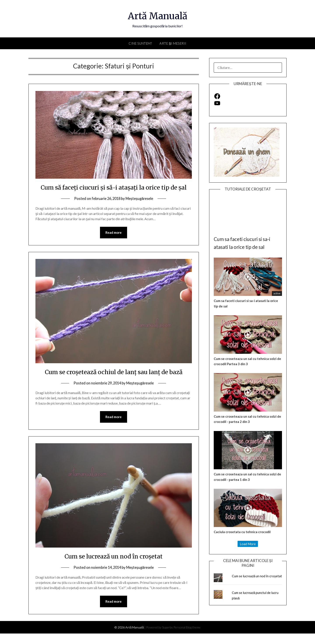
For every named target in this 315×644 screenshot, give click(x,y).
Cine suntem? (140, 43)
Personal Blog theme (187, 638)
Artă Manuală (158, 16)
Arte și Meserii (173, 43)
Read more (114, 243)
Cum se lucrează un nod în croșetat (114, 566)
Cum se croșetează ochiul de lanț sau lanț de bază (114, 382)
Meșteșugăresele (140, 208)
